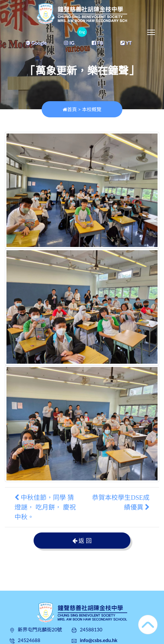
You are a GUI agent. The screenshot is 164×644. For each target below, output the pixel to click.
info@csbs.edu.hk (98, 640)
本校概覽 (92, 109)
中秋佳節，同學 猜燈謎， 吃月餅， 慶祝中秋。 (45, 507)
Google (36, 43)
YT (126, 43)
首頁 (70, 109)
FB (97, 43)
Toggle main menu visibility (152, 31)
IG (69, 43)
